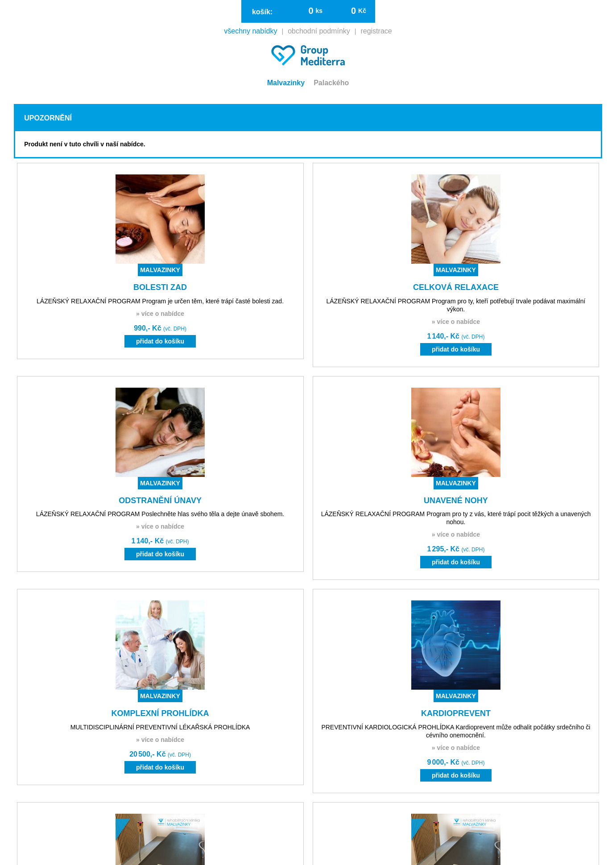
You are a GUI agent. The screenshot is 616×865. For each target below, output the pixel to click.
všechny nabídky (250, 31)
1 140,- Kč (456, 336)
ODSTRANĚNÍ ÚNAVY (160, 501)
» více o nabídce (160, 314)
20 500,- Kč (160, 754)
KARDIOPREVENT (456, 713)
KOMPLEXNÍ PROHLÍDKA (160, 713)
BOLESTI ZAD (160, 287)
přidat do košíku (160, 341)
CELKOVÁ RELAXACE (456, 287)
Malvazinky (286, 83)
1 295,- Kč (456, 549)
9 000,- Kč (456, 762)
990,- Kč (160, 328)
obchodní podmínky (319, 31)
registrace (376, 31)
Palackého (331, 83)
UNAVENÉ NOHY (456, 501)
